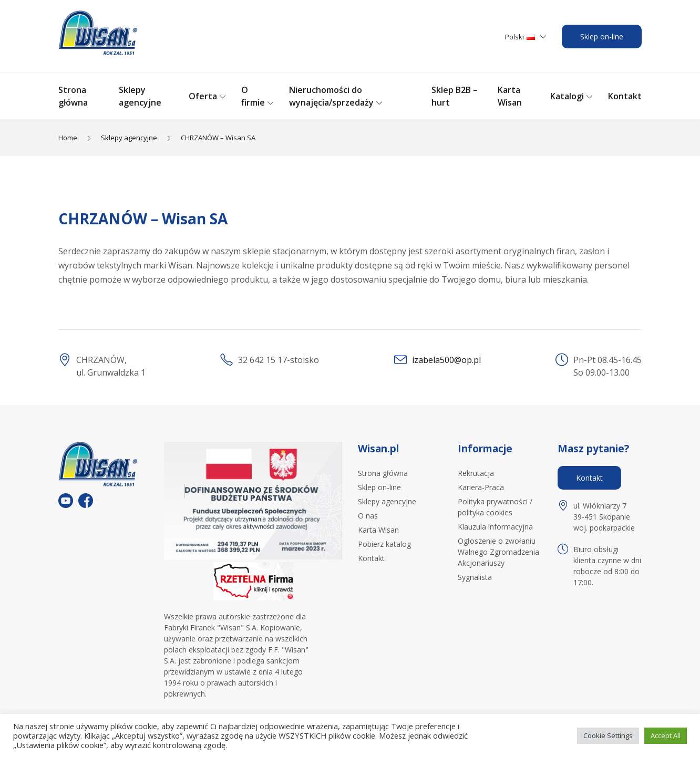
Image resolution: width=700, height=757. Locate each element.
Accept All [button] (666, 735)
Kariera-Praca (481, 487)
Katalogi (567, 96)
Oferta (203, 96)
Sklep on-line (602, 37)
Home (68, 138)
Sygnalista (475, 577)
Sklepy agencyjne (129, 138)
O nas (368, 516)
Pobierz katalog (384, 544)
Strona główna (383, 473)
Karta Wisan (378, 530)
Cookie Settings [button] (608, 735)
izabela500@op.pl (446, 360)
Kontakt (625, 96)
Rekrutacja (476, 473)
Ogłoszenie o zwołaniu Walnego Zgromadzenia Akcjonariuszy (498, 552)
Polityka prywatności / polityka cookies (495, 507)
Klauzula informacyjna (495, 527)
